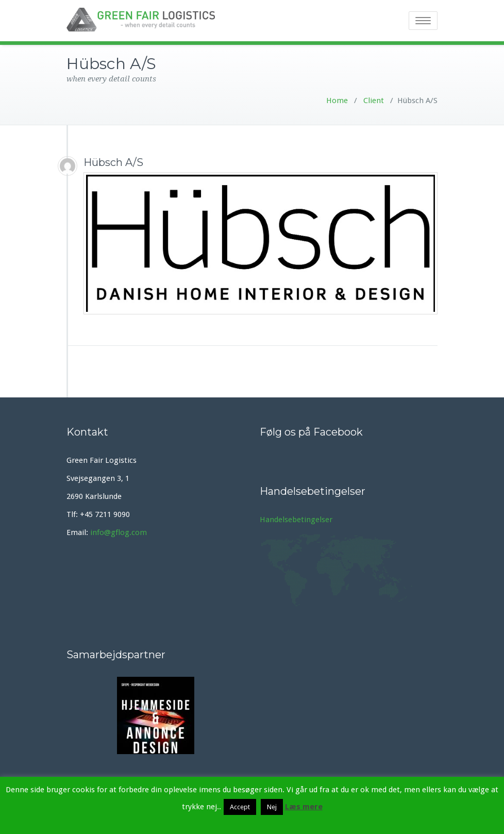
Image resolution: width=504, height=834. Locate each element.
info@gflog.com (119, 532)
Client (373, 101)
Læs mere (304, 807)
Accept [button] (240, 807)
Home (337, 101)
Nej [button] (272, 807)
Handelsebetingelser (296, 520)
